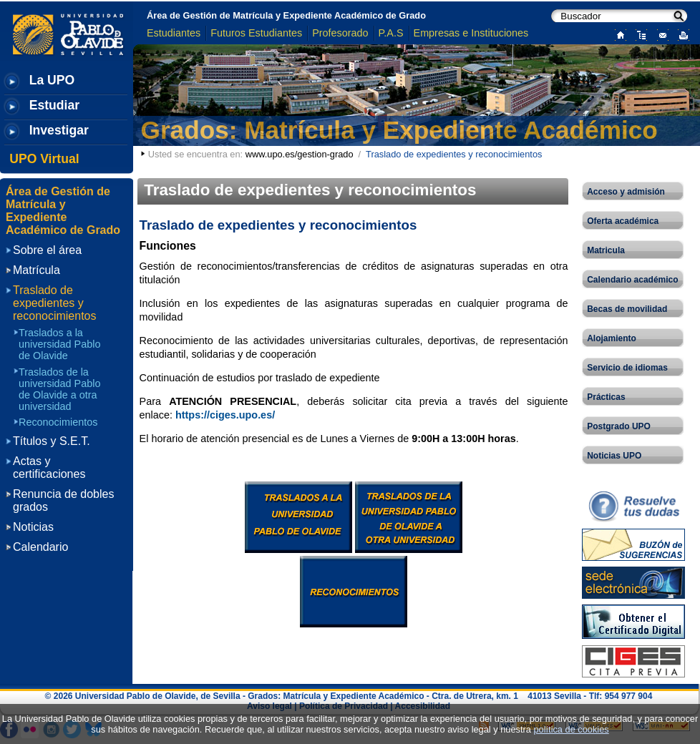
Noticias (33, 527)
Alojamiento (612, 338)
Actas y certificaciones (49, 468)
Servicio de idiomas (627, 368)
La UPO (52, 80)
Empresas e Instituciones (471, 33)
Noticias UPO (614, 456)
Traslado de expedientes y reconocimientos (55, 303)
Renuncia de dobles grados (63, 500)
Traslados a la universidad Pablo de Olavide (59, 344)
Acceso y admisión (626, 192)
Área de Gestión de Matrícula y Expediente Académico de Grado (286, 15)
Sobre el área (47, 250)
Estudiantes (174, 33)
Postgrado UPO (619, 426)
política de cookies (571, 729)
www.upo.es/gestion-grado (300, 154)
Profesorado (340, 33)
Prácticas (606, 397)
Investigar (59, 130)
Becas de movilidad (627, 309)
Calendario (40, 547)
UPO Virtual (44, 159)
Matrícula (37, 270)
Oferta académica (623, 221)
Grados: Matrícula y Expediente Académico (399, 130)
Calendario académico (632, 280)
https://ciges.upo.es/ (225, 415)
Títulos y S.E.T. (52, 441)
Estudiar (54, 105)
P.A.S (391, 33)
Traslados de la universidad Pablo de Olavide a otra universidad (59, 389)
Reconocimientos (58, 422)
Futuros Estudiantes (256, 33)
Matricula (606, 250)
